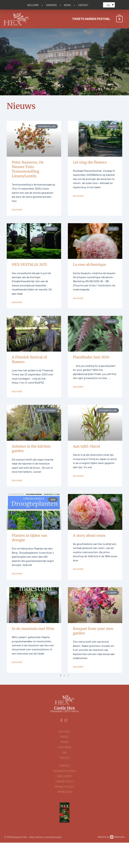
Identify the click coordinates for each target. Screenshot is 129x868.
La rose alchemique (89, 271)
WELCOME (33, 4)
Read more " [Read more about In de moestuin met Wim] (17, 699)
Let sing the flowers (90, 161)
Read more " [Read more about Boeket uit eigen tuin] (79, 699)
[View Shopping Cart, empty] (119, 18)
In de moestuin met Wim (33, 658)
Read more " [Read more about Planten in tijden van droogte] (17, 603)
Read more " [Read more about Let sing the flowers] (79, 202)
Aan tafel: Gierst (87, 462)
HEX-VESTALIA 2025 (29, 271)
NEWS (67, 4)
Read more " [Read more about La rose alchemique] (79, 312)
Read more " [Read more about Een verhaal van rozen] (79, 594)
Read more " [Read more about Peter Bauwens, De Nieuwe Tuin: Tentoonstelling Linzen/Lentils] (17, 216)
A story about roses (89, 558)
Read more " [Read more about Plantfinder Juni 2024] (79, 402)
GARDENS (51, 4)
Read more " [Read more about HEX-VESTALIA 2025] (17, 312)
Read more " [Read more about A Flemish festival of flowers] (17, 407)
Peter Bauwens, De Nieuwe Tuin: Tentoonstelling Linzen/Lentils (28, 168)
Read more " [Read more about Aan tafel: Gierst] (79, 494)
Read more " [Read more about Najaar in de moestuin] (17, 503)
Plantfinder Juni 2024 (91, 366)
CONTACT (83, 4)
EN (108, 4)
